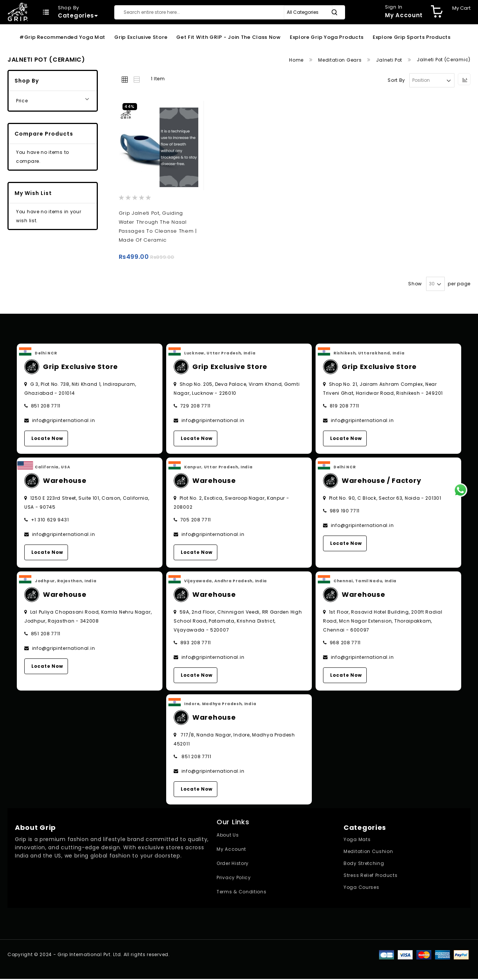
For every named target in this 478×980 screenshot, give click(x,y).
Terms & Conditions (242, 893)
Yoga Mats (357, 841)
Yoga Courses (361, 888)
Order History (233, 864)
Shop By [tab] (27, 81)
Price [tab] (22, 101)
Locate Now (47, 439)
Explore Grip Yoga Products (327, 37)
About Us (228, 836)
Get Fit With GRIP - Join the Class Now (229, 37)
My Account (231, 850)
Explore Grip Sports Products (412, 37)
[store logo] (18, 12)
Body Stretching (364, 864)
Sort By (396, 80)
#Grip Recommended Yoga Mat (62, 37)
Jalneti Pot (390, 60)
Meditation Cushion (368, 852)
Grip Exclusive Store (141, 37)
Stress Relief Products (370, 876)
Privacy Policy (234, 879)
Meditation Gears (341, 60)
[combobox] (230, 12)
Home (297, 60)
